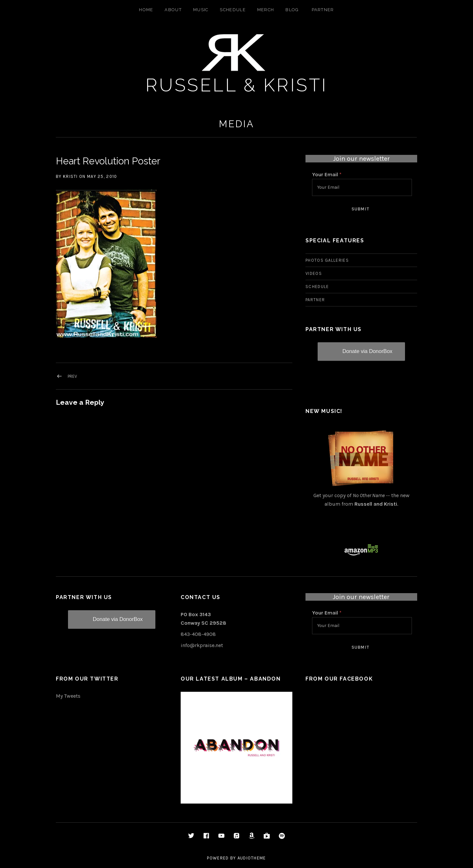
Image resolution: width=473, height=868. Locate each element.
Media (236, 124)
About (173, 10)
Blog (292, 10)
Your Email (327, 174)
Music (201, 10)
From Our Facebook (339, 679)
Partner (323, 10)
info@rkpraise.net (202, 645)
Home (146, 10)
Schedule (233, 10)
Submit (360, 209)
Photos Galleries (327, 260)
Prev (72, 376)
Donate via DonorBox (367, 351)
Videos (314, 273)
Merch (266, 10)
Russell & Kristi (237, 85)
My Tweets (68, 696)
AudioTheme (252, 858)
